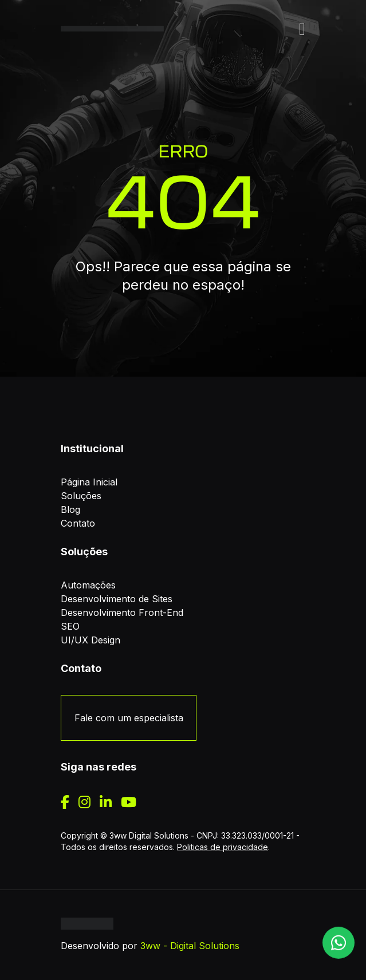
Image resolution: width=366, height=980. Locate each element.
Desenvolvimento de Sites (117, 599)
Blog (70, 509)
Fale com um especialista (129, 718)
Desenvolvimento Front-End (122, 612)
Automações (88, 585)
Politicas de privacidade (223, 847)
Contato (78, 523)
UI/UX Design (90, 640)
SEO (70, 626)
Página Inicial (89, 482)
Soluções (81, 496)
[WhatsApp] (339, 941)
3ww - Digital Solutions (190, 946)
